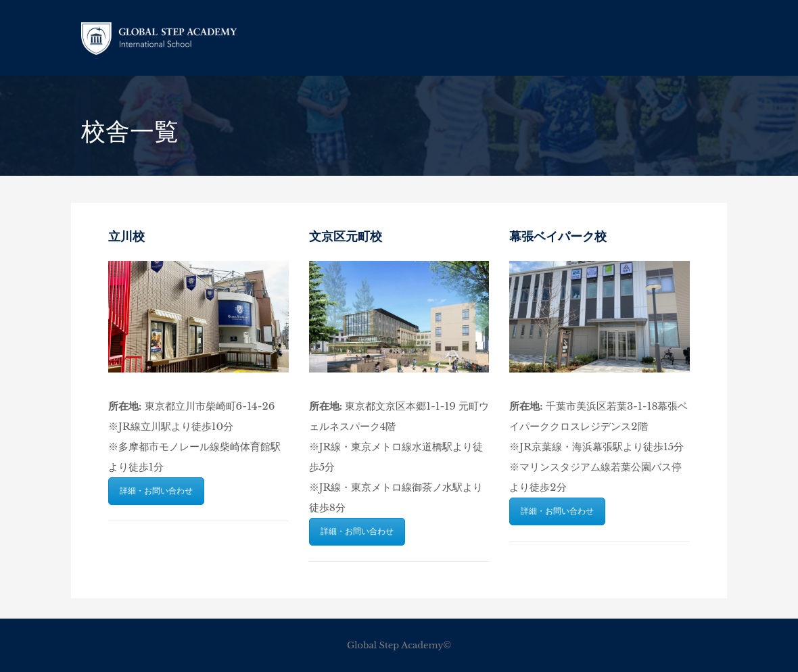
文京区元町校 (346, 237)
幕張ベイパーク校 (558, 237)
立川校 (126, 237)
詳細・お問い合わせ (156, 490)
